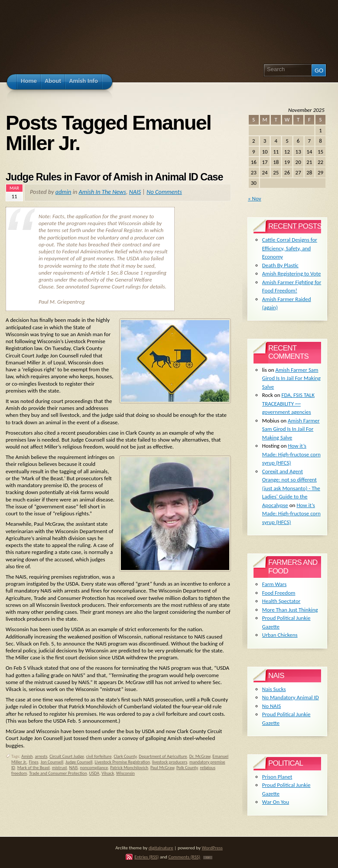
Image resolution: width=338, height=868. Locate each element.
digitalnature (161, 848)
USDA (94, 773)
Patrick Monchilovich (129, 768)
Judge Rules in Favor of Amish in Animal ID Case (114, 177)
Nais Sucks (274, 689)
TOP (208, 858)
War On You (276, 802)
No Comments (164, 192)
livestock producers (170, 762)
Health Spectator (281, 601)
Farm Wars (274, 584)
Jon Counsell (52, 762)
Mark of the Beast (34, 768)
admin (63, 192)
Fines (34, 762)
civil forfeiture (99, 756)
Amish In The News (102, 192)
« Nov (255, 198)
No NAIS (271, 706)
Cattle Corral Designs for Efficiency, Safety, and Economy (290, 248)
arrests (41, 756)
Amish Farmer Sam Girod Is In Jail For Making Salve (291, 378)
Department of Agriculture (163, 756)
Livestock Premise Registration (122, 762)
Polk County (187, 768)
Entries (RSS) (146, 857)
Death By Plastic (280, 265)
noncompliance (94, 768)
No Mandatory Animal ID (291, 697)
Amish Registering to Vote (292, 274)
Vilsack (108, 773)
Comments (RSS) (184, 857)
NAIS (135, 192)
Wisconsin (125, 773)
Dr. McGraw (200, 756)
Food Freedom (279, 593)
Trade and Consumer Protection (58, 773)
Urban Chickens (280, 635)
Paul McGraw (162, 768)
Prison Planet (277, 777)
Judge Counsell (79, 762)
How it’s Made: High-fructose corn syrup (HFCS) (291, 454)
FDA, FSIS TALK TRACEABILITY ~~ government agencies (288, 403)
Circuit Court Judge (67, 756)
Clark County (125, 756)
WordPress (212, 848)
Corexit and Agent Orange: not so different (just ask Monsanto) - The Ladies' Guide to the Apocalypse (291, 488)
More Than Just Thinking (290, 610)
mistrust (60, 768)
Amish (27, 756)
